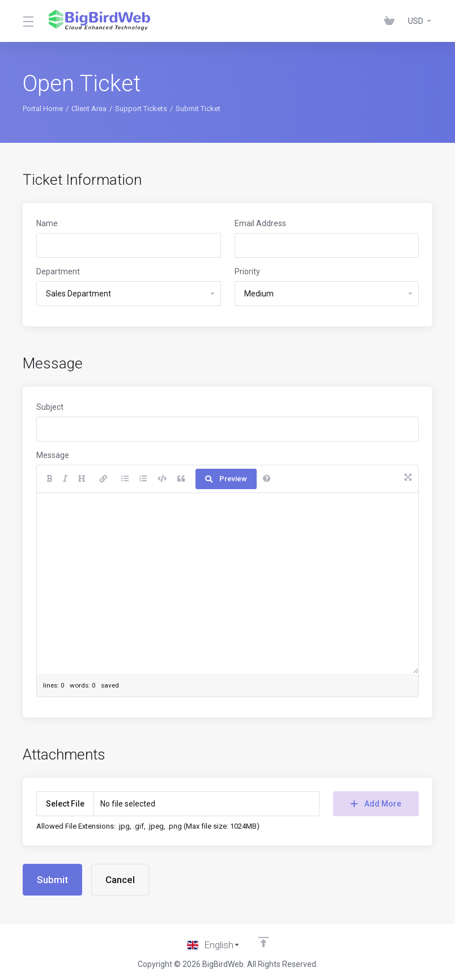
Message (53, 455)
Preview (226, 479)
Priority (247, 271)
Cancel (120, 880)
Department (58, 271)
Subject (50, 407)
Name (47, 223)
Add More (376, 804)
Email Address (260, 223)
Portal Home (43, 109)
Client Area (89, 109)
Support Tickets (141, 109)
